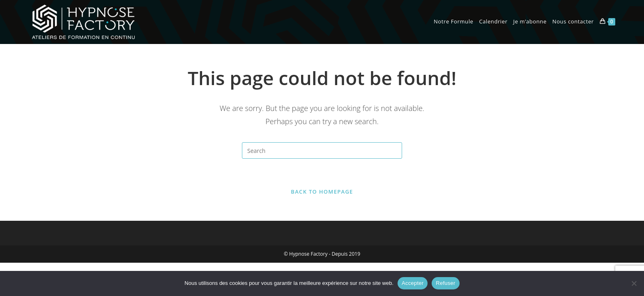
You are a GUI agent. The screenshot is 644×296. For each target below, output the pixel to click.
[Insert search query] (322, 150)
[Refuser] (634, 283)
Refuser (445, 283)
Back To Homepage (322, 192)
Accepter (413, 283)
